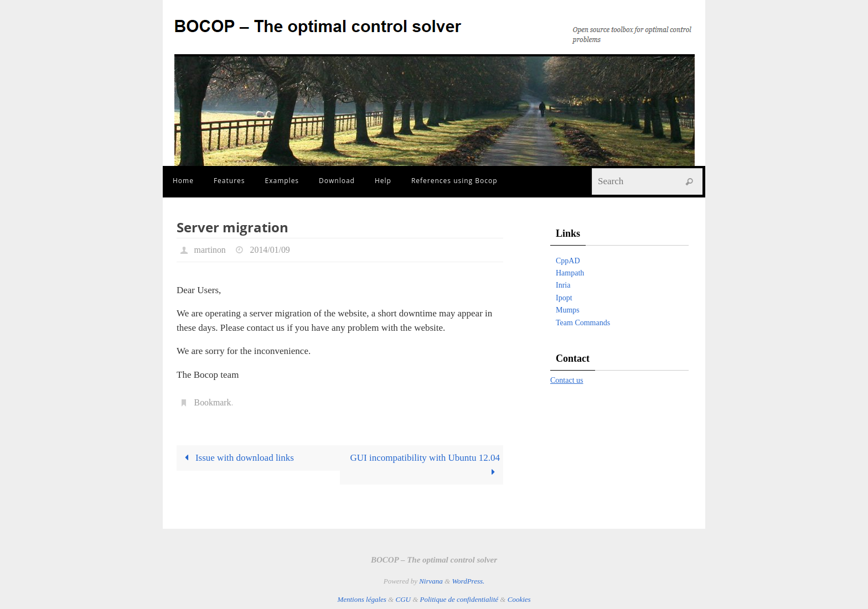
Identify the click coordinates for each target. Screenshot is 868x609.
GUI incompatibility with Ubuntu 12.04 (425, 465)
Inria (563, 285)
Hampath (570, 273)
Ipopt (564, 298)
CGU (403, 599)
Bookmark (213, 402)
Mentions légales (361, 599)
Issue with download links (237, 458)
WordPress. (468, 581)
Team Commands (583, 323)
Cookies (519, 599)
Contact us (567, 380)
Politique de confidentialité (459, 599)
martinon (210, 250)
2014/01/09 (270, 250)
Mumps (568, 310)
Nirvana (431, 581)
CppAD (568, 261)
